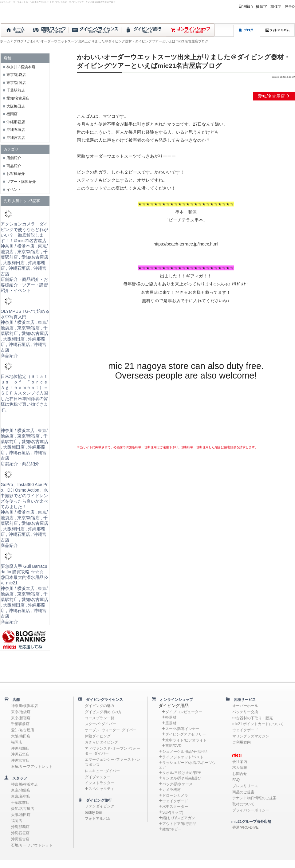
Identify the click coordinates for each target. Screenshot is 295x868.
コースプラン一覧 (100, 718)
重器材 (171, 723)
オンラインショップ (175, 700)
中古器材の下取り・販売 (253, 718)
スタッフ (18, 778)
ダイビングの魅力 (100, 706)
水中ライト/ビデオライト (186, 740)
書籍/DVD (173, 746)
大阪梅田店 (16, 106)
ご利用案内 (242, 742)
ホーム (5, 41)
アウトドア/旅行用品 (179, 824)
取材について (243, 804)
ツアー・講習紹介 (21, 182)
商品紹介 (14, 166)
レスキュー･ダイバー (102, 771)
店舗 (14, 700)
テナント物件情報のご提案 (254, 798)
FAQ (236, 780)
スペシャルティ (101, 789)
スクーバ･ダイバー (100, 724)
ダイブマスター (98, 777)
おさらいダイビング (101, 742)
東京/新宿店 (16, 83)
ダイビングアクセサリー (186, 734)
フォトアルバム (98, 819)
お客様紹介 (16, 174)
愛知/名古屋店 (274, 96)
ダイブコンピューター (184, 712)
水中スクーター (175, 807)
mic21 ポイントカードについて (258, 724)
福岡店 (12, 114)
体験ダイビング (98, 736)
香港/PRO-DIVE (245, 827)
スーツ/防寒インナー (182, 729)
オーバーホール (245, 706)
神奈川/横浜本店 (24, 706)
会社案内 (240, 762)
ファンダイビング (100, 806)
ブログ (19, 41)
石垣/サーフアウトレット (32, 767)
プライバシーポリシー (251, 810)
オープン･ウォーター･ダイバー (111, 730)
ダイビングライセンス (103, 700)
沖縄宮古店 (16, 138)
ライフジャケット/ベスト (183, 757)
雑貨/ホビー (172, 829)
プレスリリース (245, 786)
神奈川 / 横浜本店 (21, 67)
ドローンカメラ (175, 795)
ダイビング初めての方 (103, 712)
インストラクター (100, 783)
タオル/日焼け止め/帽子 (182, 773)
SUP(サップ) (173, 812)
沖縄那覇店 (16, 122)
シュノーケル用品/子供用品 (185, 752)
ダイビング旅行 (97, 800)
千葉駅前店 (16, 90)
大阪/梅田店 (21, 736)
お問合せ (240, 774)
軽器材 (171, 717)
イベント (14, 190)
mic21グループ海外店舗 (248, 822)
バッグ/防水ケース (177, 784)
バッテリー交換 (245, 712)
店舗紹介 (14, 158)
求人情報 (240, 768)
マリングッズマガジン (251, 736)
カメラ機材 (171, 790)
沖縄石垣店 (16, 130)
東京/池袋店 (16, 75)
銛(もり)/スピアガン (179, 818)
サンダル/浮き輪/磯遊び (182, 778)
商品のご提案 (243, 792)
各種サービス (243, 700)
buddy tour (94, 812)
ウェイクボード (175, 801)
